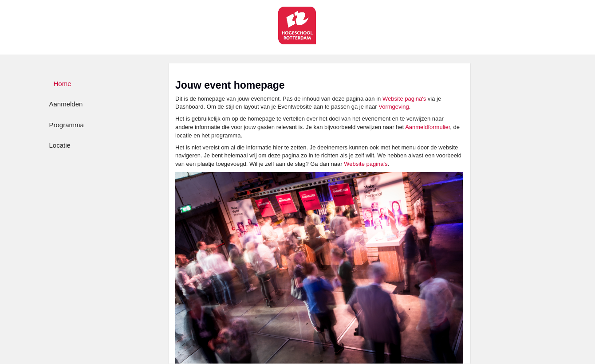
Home (63, 84)
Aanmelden (66, 104)
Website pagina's (404, 99)
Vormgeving (394, 107)
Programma (67, 125)
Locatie (60, 145)
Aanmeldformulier (428, 127)
